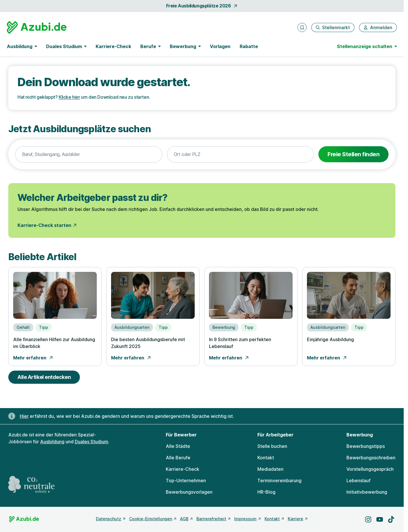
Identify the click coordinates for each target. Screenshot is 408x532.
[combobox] (89, 155)
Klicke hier (69, 97)
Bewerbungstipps (366, 446)
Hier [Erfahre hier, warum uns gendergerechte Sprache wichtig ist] (24, 416)
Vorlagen (220, 46)
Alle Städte (178, 446)
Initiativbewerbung (367, 492)
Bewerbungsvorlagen (189, 492)
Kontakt (266, 458)
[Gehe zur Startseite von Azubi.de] (37, 27)
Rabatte (249, 46)
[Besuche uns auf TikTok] (391, 519)
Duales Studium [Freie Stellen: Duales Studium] (91, 442)
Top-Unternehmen (186, 480)
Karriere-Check (113, 46)
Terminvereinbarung (279, 480)
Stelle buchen (272, 446)
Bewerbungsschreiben (371, 458)
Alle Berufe (178, 458)
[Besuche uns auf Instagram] (368, 519)
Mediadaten (270, 469)
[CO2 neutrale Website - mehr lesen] (31, 484)
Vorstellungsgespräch (370, 469)
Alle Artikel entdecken (44, 377)
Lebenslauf (358, 480)
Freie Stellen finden (353, 154)
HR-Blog (266, 492)
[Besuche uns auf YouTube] (380, 519)
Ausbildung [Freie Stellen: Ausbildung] (52, 442)
